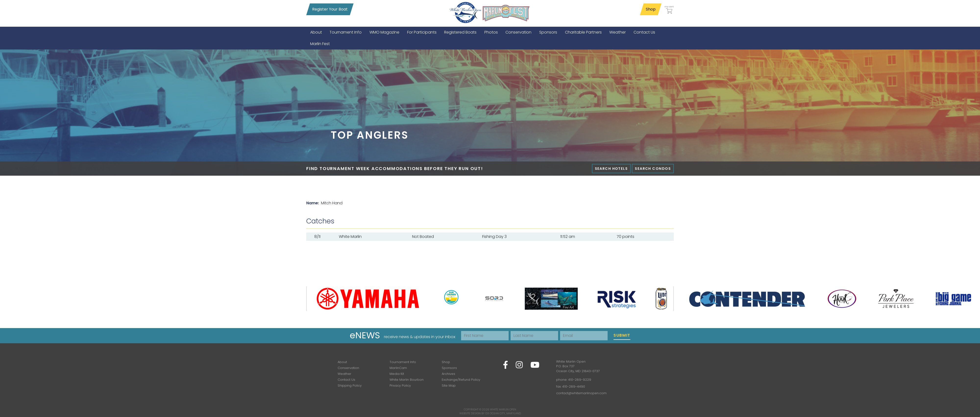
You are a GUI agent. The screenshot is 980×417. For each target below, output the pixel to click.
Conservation (348, 368)
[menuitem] (316, 32)
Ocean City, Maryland (505, 413)
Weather (344, 374)
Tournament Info (403, 362)
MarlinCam (398, 368)
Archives (448, 374)
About (342, 362)
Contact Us (346, 380)
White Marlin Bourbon (407, 380)
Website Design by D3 (474, 413)
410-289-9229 (580, 380)
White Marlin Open (503, 409)
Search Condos (653, 169)
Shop (651, 9)
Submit (622, 335)
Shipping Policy (350, 386)
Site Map (449, 386)
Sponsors (449, 368)
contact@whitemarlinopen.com (581, 393)
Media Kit (397, 374)
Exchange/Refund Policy (461, 380)
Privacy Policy (400, 386)
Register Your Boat (330, 9)
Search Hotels (611, 169)
